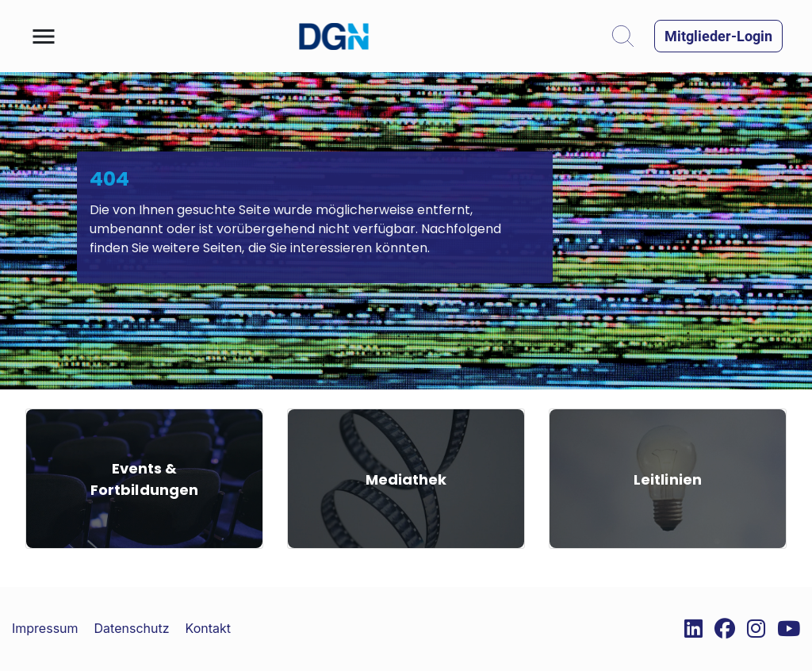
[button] (44, 36)
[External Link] (688, 629)
